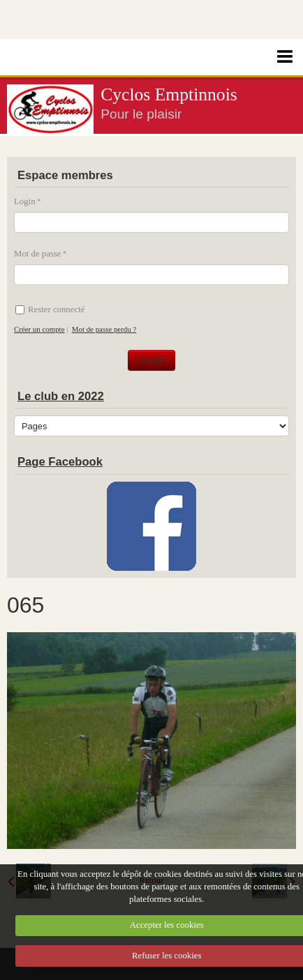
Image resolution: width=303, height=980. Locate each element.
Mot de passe (38, 254)
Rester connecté (50, 309)
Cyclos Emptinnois (169, 94)
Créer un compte (39, 329)
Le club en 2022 (61, 396)
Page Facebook (60, 462)
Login (25, 201)
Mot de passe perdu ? (104, 329)
